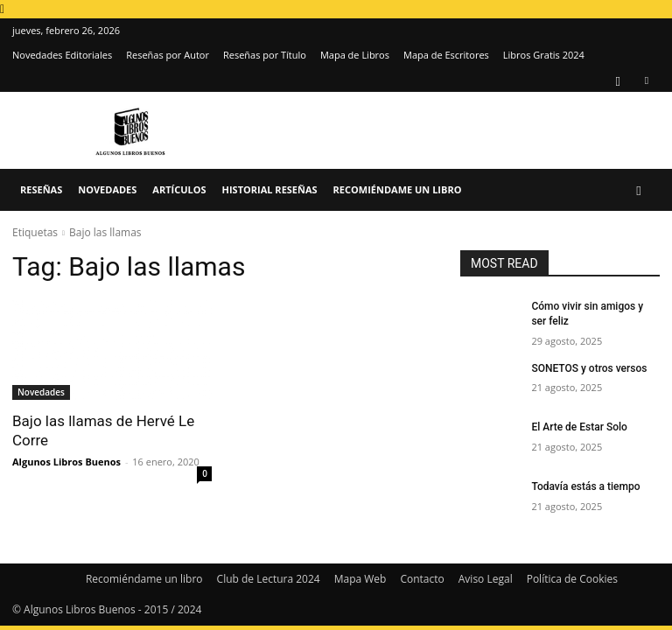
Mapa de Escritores (446, 55)
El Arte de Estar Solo (579, 427)
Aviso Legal (486, 579)
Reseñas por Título (265, 55)
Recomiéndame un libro (398, 189)
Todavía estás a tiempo (585, 486)
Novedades (107, 189)
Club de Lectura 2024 (269, 579)
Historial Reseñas (270, 189)
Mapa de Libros (355, 55)
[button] (639, 190)
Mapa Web (360, 579)
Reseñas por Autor (168, 55)
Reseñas (41, 189)
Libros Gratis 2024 (544, 55)
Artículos (179, 189)
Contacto (422, 579)
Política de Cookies (572, 579)
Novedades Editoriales (62, 55)
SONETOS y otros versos (589, 368)
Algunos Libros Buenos (66, 462)
